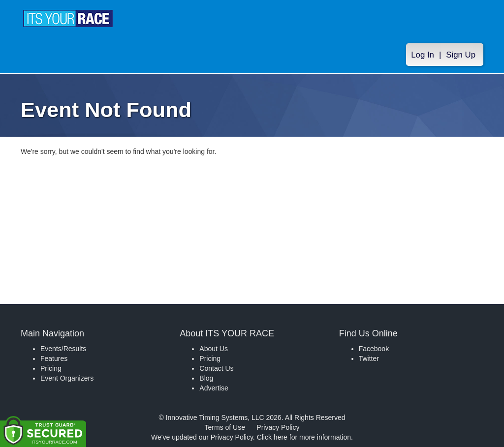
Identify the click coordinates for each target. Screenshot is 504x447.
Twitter (369, 358)
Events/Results (63, 349)
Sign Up (461, 55)
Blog (206, 378)
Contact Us (216, 368)
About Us (214, 349)
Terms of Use (225, 427)
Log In (423, 55)
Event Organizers (67, 378)
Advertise (214, 388)
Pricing (51, 368)
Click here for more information (304, 437)
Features (54, 358)
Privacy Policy (278, 427)
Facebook (374, 349)
